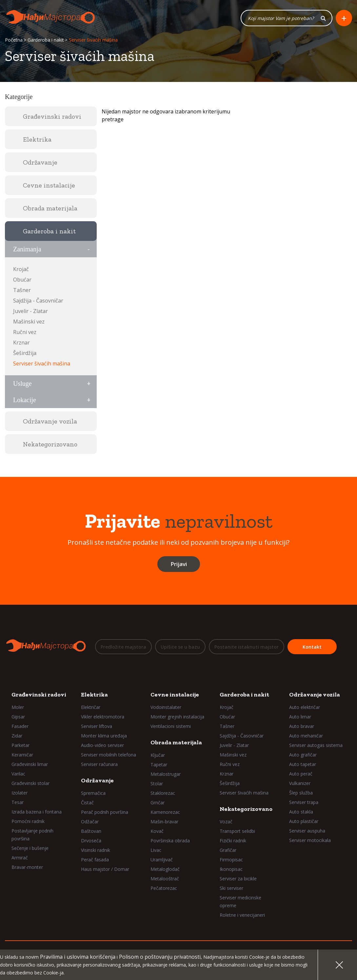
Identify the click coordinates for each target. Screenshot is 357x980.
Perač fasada (95, 859)
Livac (156, 850)
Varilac (18, 773)
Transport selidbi (237, 831)
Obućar (22, 280)
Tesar (18, 802)
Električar (91, 707)
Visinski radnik (96, 850)
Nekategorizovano (246, 809)
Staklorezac (163, 793)
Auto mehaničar (306, 735)
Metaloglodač (165, 869)
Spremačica (93, 793)
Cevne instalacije (175, 694)
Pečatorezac (164, 888)
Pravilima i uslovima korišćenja (78, 957)
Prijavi (179, 564)
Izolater (20, 792)
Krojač (21, 269)
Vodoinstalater (166, 707)
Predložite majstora (123, 647)
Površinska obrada (170, 840)
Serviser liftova (97, 726)
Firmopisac (231, 859)
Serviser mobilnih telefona (109, 754)
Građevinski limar (30, 764)
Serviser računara (99, 764)
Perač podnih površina (105, 812)
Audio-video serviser (102, 745)
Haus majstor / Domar (105, 869)
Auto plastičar (304, 821)
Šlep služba (301, 792)
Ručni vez (25, 332)
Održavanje (97, 780)
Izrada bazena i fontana (37, 811)
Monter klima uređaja (104, 735)
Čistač (87, 802)
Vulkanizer (300, 783)
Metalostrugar (166, 774)
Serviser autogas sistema (316, 745)
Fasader (20, 726)
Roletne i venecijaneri (242, 915)
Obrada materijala (176, 742)
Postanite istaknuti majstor (247, 647)
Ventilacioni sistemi (171, 726)
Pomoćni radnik (28, 821)
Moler (18, 707)
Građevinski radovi (39, 694)
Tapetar (159, 764)
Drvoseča (91, 840)
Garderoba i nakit (46, 40)
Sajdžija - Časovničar (38, 301)
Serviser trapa (304, 802)
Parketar (20, 745)
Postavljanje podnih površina (32, 834)
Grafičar (228, 850)
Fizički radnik (233, 840)
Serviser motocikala (310, 840)
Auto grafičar (303, 754)
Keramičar (22, 754)
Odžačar (90, 821)
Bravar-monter (27, 867)
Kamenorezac (165, 812)
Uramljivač (162, 859)
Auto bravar (302, 726)
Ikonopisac (231, 869)
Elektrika (94, 694)
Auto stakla (301, 811)
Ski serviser (231, 888)
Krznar (21, 343)
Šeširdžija (25, 353)
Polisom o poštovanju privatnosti (160, 957)
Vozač (226, 821)
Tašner (22, 290)
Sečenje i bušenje (30, 848)
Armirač (20, 857)
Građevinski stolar (30, 783)
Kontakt (312, 647)
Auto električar (305, 707)
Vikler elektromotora (103, 716)
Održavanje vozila (315, 694)
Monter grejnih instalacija (177, 716)
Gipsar (18, 716)
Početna (14, 40)
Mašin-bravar (164, 821)
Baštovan (91, 831)
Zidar (17, 735)
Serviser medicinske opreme (240, 901)
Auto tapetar (303, 764)
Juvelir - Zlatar (30, 311)
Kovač (157, 831)
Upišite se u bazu (180, 647)
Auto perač (301, 773)
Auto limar (300, 716)
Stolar (157, 783)
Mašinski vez (29, 322)
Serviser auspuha (307, 830)
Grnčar (158, 802)
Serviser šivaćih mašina (42, 363)
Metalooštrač (165, 878)
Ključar (158, 755)
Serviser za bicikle (238, 878)
